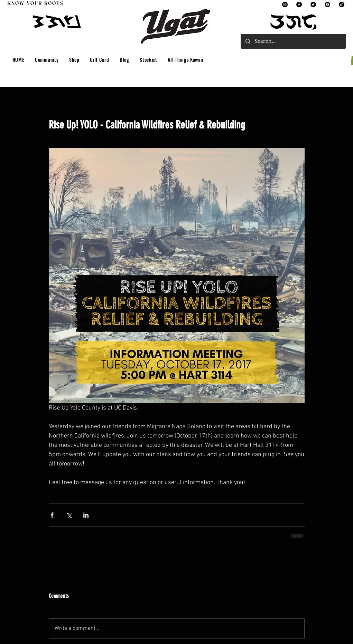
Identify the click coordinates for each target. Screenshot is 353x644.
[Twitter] (313, 4)
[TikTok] (342, 4)
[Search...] (293, 41)
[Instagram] (285, 4)
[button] (47, 60)
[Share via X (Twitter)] (69, 515)
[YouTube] (327, 4)
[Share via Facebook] (52, 515)
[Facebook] (299, 4)
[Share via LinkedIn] (86, 515)
